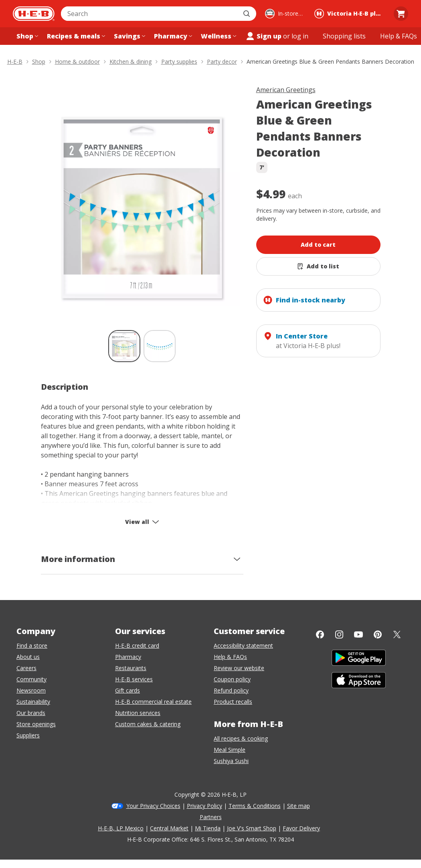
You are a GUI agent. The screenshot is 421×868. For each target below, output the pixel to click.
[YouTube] (358, 634)
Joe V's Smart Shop (252, 828)
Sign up (263, 36)
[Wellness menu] (218, 36)
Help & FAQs (230, 657)
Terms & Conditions (255, 806)
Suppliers (28, 735)
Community (31, 679)
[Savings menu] (129, 36)
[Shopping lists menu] (344, 36)
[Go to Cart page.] (401, 14)
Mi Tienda (208, 828)
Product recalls (233, 702)
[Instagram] (339, 634)
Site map (299, 806)
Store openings (36, 724)
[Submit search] (247, 14)
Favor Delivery (301, 828)
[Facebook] (320, 634)
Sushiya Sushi (231, 761)
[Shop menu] (26, 36)
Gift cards (128, 690)
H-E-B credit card (137, 645)
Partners (211, 817)
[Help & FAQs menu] (399, 36)
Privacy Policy (204, 806)
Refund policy (231, 690)
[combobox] (150, 14)
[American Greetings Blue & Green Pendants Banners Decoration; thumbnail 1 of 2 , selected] (124, 346)
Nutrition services (138, 713)
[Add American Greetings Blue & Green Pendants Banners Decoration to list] (318, 266)
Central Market (169, 828)
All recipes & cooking (241, 738)
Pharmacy (128, 657)
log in (300, 36)
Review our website (239, 668)
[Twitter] (397, 634)
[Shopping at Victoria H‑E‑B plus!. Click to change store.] (350, 14)
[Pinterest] (378, 634)
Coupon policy (232, 679)
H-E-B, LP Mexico (121, 828)
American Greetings (286, 90)
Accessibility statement (243, 645)
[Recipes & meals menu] (75, 36)
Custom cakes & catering (148, 724)
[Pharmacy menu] (172, 36)
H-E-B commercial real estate (153, 702)
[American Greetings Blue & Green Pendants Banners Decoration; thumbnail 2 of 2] (160, 346)
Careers (26, 668)
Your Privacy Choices (153, 806)
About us (28, 657)
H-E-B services (134, 679)
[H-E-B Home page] (34, 14)
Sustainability (33, 702)
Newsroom (31, 690)
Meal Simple (230, 750)
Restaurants (131, 668)
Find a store (32, 645)
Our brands (31, 713)
